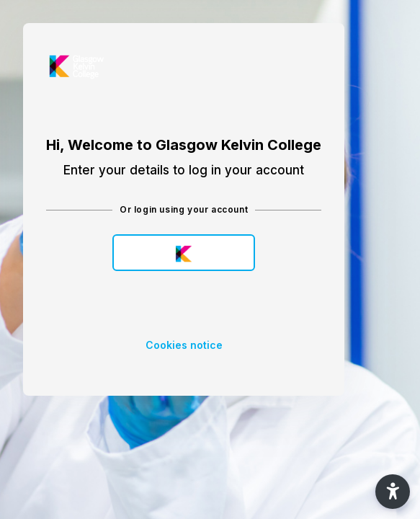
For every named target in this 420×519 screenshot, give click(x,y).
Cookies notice (184, 345)
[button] (393, 492)
